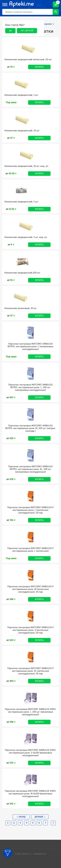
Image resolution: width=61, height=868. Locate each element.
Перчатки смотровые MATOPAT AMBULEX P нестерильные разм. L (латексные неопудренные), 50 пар (30, 510)
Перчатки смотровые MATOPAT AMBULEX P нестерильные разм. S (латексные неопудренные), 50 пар (30, 630)
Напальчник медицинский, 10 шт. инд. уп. (27, 166)
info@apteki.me (40, 854)
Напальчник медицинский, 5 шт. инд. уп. (26, 237)
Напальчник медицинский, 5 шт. (21, 202)
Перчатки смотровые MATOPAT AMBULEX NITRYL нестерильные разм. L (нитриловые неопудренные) (30, 346)
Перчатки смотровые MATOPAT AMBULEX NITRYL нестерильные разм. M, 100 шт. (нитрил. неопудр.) (30, 428)
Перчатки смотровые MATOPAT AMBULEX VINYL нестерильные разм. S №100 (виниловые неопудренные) (30, 753)
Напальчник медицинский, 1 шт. (21, 95)
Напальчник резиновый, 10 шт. (21, 308)
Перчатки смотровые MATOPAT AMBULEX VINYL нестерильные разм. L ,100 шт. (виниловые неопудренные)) (30, 712)
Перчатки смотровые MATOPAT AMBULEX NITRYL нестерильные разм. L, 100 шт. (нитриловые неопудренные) (30, 387)
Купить (39, 67)
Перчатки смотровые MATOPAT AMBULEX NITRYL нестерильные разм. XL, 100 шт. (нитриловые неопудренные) (30, 469)
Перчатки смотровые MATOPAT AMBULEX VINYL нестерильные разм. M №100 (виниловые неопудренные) (30, 794)
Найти (56, 12)
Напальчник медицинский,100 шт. (22, 273)
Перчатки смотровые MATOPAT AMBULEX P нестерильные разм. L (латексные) (30, 550)
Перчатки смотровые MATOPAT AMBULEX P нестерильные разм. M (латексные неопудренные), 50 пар (30, 589)
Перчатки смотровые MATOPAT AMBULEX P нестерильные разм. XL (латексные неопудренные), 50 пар (30, 671)
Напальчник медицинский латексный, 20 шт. (28, 59)
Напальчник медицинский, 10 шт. (22, 131)
